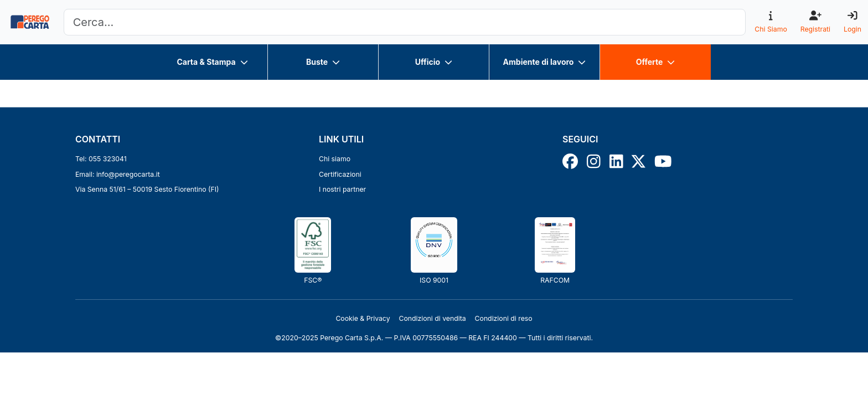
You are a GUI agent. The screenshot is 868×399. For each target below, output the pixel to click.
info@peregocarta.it (128, 174)
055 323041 (108, 159)
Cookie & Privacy (363, 318)
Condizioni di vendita (433, 318)
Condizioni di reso (504, 318)
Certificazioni (340, 174)
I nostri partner (342, 189)
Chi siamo (335, 159)
